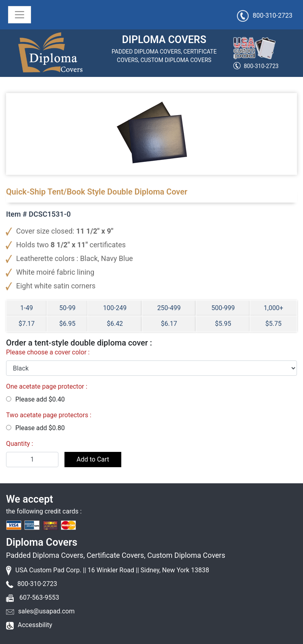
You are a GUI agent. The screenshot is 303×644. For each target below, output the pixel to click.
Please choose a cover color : (48, 352)
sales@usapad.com (46, 611)
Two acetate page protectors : (49, 415)
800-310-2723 (261, 66)
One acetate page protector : (47, 386)
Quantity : (20, 444)
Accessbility (35, 625)
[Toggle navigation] (20, 15)
